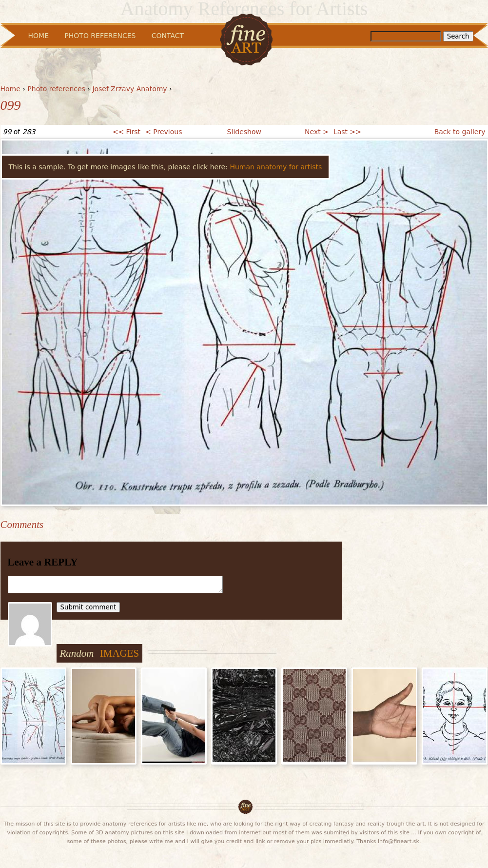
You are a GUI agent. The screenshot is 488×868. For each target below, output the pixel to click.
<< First (127, 132)
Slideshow (244, 132)
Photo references (56, 89)
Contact (168, 36)
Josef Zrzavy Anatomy (129, 89)
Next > (317, 132)
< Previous (164, 132)
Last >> (347, 132)
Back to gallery (460, 132)
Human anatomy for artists (276, 167)
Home (10, 89)
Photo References (100, 36)
